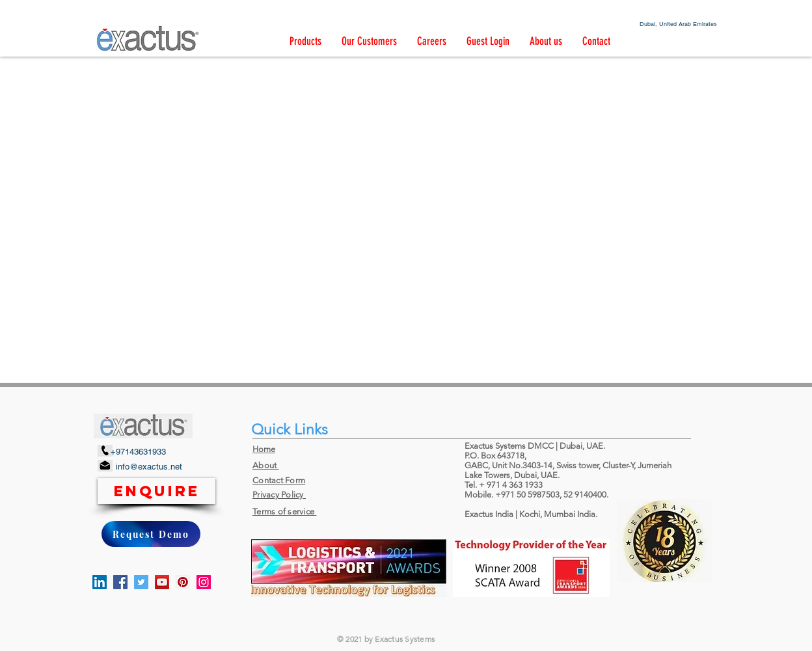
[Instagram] (204, 582)
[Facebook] (120, 582)
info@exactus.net (149, 467)
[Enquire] (156, 491)
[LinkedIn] (100, 582)
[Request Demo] (151, 534)
